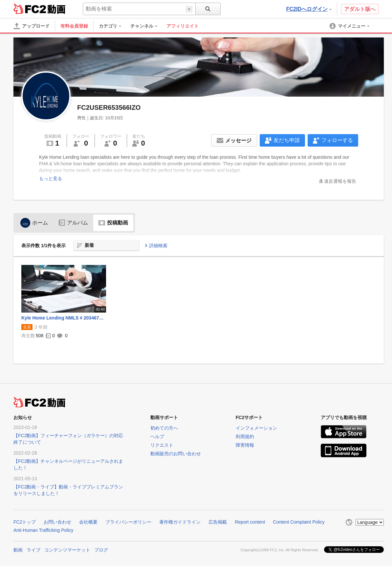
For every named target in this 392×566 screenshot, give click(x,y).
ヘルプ (157, 436)
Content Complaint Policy (299, 522)
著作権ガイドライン (180, 522)
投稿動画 (113, 223)
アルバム (73, 223)
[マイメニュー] (350, 26)
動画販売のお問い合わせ (176, 454)
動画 (18, 550)
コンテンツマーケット (67, 550)
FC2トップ (25, 522)
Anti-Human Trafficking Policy (44, 530)
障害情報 (245, 445)
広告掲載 (218, 522)
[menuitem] (113, 26)
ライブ (33, 550)
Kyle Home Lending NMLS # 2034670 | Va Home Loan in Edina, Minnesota (64, 318)
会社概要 (88, 522)
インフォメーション (256, 428)
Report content (250, 522)
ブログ (101, 550)
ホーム (34, 223)
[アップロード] (32, 26)
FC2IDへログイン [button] (309, 9)
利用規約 (245, 436)
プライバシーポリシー (128, 522)
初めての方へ (164, 428)
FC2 (30, 9)
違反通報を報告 (340, 181)
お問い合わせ (57, 522)
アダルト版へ (360, 9)
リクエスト (162, 445)
